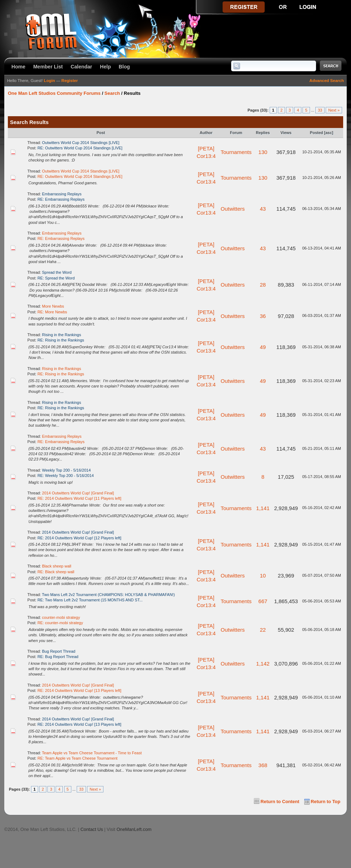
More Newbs (53, 306)
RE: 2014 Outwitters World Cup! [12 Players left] (79, 538)
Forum (236, 133)
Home (18, 67)
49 (263, 347)
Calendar (81, 67)
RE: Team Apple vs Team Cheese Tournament (77, 758)
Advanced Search (327, 81)
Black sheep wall (57, 566)
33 (320, 110)
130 (263, 152)
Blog (124, 67)
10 (263, 576)
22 (263, 630)
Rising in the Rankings (62, 335)
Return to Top (325, 802)
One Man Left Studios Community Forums (54, 93)
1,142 (263, 664)
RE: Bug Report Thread (58, 657)
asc (329, 133)
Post (101, 133)
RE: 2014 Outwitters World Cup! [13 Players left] (79, 690)
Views (286, 133)
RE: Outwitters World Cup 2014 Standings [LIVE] (80, 148)
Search (112, 93)
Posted (317, 133)
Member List (48, 67)
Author (206, 133)
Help (105, 67)
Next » (334, 110)
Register (70, 81)
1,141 (263, 508)
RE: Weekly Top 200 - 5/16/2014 (66, 476)
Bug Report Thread (59, 651)
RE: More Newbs (52, 312)
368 (263, 765)
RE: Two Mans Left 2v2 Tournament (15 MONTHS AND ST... (90, 600)
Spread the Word (57, 272)
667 (263, 601)
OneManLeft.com (134, 829)
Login (49, 81)
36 (263, 316)
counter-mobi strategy (61, 617)
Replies (263, 133)
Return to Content (280, 802)
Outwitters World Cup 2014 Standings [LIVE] (81, 143)
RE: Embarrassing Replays (61, 199)
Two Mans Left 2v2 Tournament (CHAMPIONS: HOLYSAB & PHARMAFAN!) (109, 595)
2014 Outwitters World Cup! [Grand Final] (78, 493)
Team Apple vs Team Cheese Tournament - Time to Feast (92, 753)
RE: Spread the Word (56, 278)
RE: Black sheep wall (56, 572)
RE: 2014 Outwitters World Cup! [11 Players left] (79, 498)
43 (263, 209)
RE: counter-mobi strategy (60, 623)
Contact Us (91, 829)
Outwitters (233, 209)
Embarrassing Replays (62, 194)
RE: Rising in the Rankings (61, 340)
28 (263, 285)
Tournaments (236, 152)
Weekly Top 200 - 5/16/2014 (67, 470)
